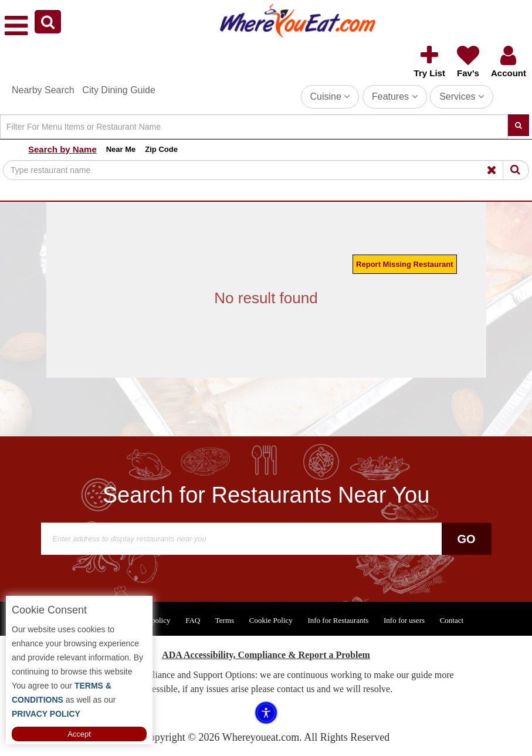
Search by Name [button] (62, 149)
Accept (79, 734)
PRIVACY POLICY (46, 714)
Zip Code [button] (161, 149)
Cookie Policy (271, 620)
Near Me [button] (121, 149)
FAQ (193, 620)
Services (462, 96)
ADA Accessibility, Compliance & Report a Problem (266, 655)
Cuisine (330, 96)
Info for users (404, 620)
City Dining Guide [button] (119, 90)
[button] (48, 22)
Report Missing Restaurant (404, 264)
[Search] (254, 127)
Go (466, 539)
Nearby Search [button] (43, 90)
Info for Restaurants (338, 620)
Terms (225, 620)
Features (395, 96)
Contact (452, 620)
